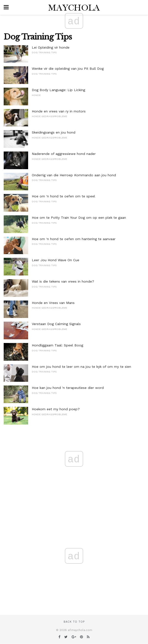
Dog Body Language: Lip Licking (58, 90)
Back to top (74, 622)
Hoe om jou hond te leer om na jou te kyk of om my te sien (81, 367)
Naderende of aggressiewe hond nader (64, 154)
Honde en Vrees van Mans (53, 303)
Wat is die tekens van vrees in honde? (63, 281)
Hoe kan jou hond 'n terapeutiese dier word (68, 388)
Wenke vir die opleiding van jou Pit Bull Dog (68, 69)
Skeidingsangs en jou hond (54, 132)
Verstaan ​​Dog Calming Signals (56, 324)
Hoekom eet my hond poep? (56, 409)
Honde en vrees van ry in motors (59, 111)
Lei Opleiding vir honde (51, 47)
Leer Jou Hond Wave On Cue (56, 260)
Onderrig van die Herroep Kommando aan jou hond (74, 175)
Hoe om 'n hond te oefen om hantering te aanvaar (74, 239)
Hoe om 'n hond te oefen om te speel (63, 196)
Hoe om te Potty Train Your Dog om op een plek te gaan (79, 218)
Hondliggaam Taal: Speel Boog (57, 345)
